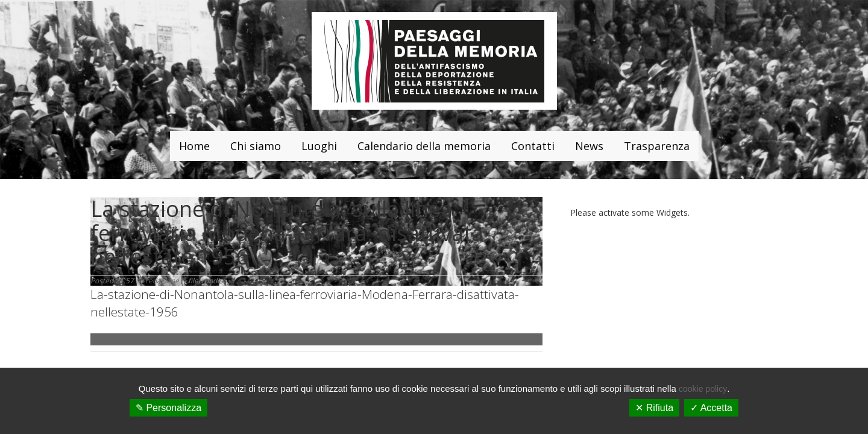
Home (194, 146)
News (589, 146)
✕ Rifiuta (654, 408)
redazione (162, 281)
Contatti (533, 146)
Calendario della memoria (424, 146)
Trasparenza (657, 146)
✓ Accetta (711, 408)
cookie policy (703, 389)
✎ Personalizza (168, 408)
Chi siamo (256, 146)
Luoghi (319, 146)
